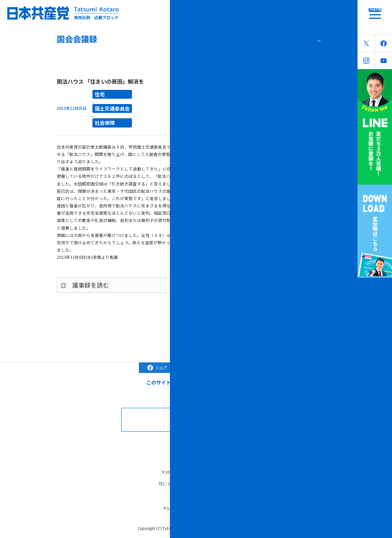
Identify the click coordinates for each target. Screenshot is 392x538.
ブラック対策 (194, 440)
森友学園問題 (229, 440)
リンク (258, 440)
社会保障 (102, 117)
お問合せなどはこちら (205, 413)
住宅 (98, 93)
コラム (165, 440)
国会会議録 (139, 440)
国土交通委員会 (107, 105)
